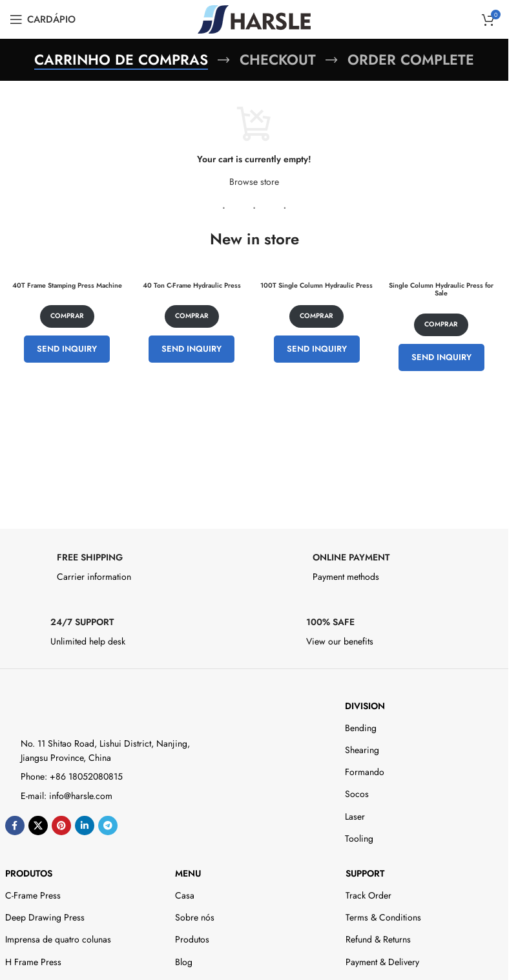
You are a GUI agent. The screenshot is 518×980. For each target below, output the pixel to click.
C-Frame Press (33, 895)
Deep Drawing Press (45, 917)
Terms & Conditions (383, 917)
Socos (357, 794)
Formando (365, 772)
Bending (361, 728)
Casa (185, 895)
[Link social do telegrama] (108, 826)
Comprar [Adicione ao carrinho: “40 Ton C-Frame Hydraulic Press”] (192, 316)
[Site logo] (254, 18)
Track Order (368, 895)
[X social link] (38, 826)
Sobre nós (195, 917)
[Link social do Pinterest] (61, 826)
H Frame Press (33, 962)
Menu (188, 873)
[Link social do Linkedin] (85, 826)
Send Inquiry (67, 349)
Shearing (362, 750)
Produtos (29, 873)
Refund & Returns (378, 939)
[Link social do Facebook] (15, 826)
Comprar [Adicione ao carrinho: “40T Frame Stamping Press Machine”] (67, 316)
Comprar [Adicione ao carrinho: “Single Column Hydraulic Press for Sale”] (441, 324)
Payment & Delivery (382, 962)
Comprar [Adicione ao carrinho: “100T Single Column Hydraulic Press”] (316, 316)
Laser (355, 816)
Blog (184, 962)
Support (365, 873)
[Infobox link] (127, 571)
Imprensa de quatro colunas (58, 939)
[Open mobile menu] (43, 19)
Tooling (359, 838)
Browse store (254, 182)
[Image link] (62, 708)
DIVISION (365, 706)
